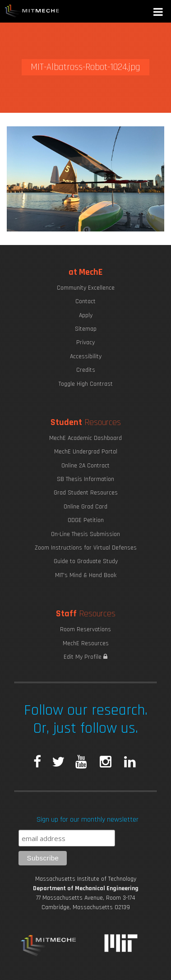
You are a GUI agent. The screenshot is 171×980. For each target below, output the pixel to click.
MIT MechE (32, 11)
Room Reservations (85, 629)
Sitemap (86, 329)
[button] (159, 13)
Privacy (85, 342)
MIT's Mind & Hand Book (86, 575)
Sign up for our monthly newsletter (88, 820)
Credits (86, 370)
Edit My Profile (85, 657)
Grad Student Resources (86, 493)
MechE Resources (86, 643)
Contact (85, 301)
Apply (86, 315)
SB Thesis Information (85, 479)
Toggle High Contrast (86, 384)
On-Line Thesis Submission (85, 534)
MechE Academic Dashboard (85, 438)
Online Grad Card (85, 507)
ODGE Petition (86, 520)
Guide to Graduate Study (86, 561)
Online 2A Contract (85, 466)
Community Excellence (86, 288)
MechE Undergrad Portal (86, 452)
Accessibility (86, 356)
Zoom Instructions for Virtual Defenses (86, 548)
